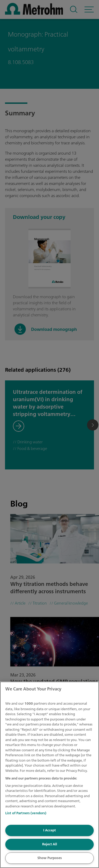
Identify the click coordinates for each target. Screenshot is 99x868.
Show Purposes (50, 858)
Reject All (50, 844)
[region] (49, 775)
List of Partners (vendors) (26, 813)
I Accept (49, 830)
